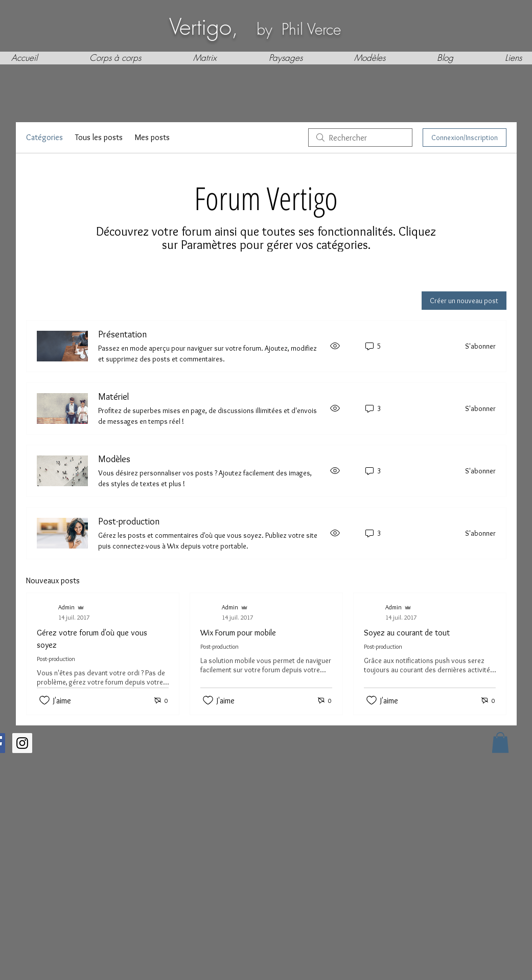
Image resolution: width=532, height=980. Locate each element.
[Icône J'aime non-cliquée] (44, 700)
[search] (360, 138)
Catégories (44, 137)
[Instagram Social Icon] (22, 743)
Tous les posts (99, 137)
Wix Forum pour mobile (238, 633)
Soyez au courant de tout (407, 633)
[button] (500, 743)
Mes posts (152, 137)
